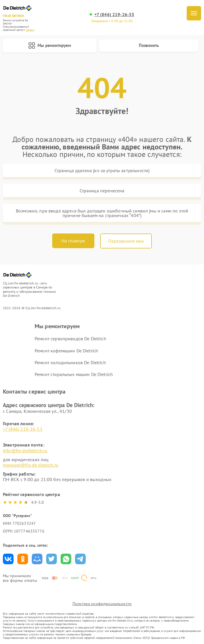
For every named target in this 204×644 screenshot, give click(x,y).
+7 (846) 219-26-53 (114, 15)
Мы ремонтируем (50, 45)
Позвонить (149, 45)
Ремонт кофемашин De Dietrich (66, 351)
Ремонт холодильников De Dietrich (70, 362)
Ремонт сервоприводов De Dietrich (70, 339)
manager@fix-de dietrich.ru (31, 465)
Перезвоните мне (126, 241)
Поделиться (8, 559)
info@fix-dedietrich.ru (25, 451)
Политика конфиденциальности (102, 604)
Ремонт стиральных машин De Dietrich (74, 374)
